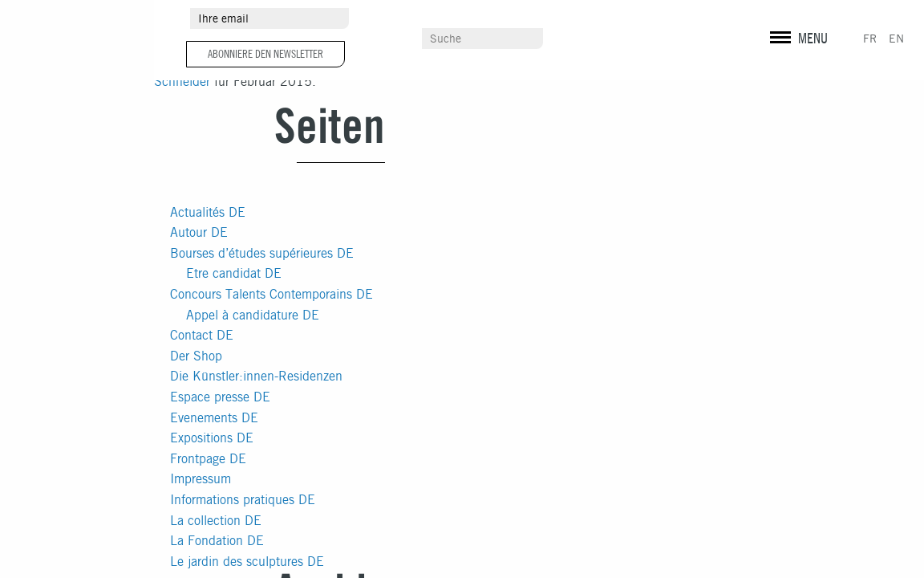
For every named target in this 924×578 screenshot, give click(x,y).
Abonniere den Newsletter (265, 54)
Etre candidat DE (234, 273)
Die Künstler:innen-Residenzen (256, 376)
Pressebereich (621, 18)
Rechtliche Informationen (825, 48)
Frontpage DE (208, 459)
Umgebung (432, 18)
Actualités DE (208, 212)
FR (870, 39)
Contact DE (202, 335)
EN (896, 39)
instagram (780, 20)
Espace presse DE (220, 397)
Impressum (201, 479)
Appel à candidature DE (253, 315)
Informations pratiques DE (243, 500)
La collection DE (216, 521)
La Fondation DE (217, 541)
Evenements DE (214, 418)
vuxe (827, 65)
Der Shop (196, 356)
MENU (813, 38)
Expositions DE (212, 438)
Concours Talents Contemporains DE (272, 294)
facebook (808, 20)
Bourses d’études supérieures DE (262, 253)
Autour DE (199, 232)
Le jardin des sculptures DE (247, 562)
